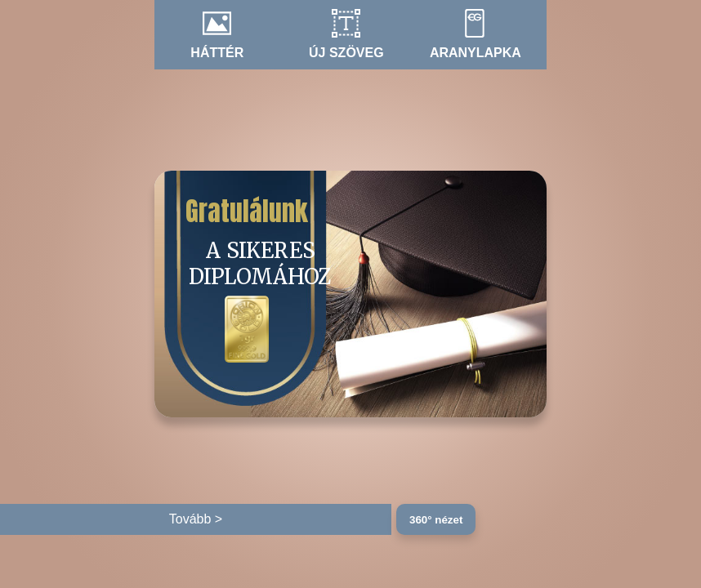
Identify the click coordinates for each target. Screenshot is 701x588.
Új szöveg (346, 53)
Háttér (217, 53)
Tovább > (196, 519)
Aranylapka (476, 53)
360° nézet (436, 520)
